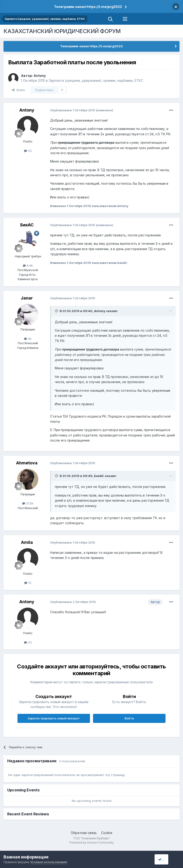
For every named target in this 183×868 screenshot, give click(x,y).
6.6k (28, 266)
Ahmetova (27, 463)
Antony (40, 76)
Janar (27, 298)
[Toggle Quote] (57, 311)
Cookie (107, 833)
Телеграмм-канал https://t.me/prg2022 (88, 7)
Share (18, 90)
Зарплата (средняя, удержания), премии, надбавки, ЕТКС (96, 80)
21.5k (28, 503)
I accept (166, 859)
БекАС (27, 225)
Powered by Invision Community (92, 842)
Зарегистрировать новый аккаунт (54, 718)
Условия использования (49, 862)
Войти (129, 718)
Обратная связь (84, 833)
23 (28, 151)
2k (28, 339)
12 (28, 583)
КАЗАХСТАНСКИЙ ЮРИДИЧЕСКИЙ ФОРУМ (62, 31)
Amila (27, 542)
